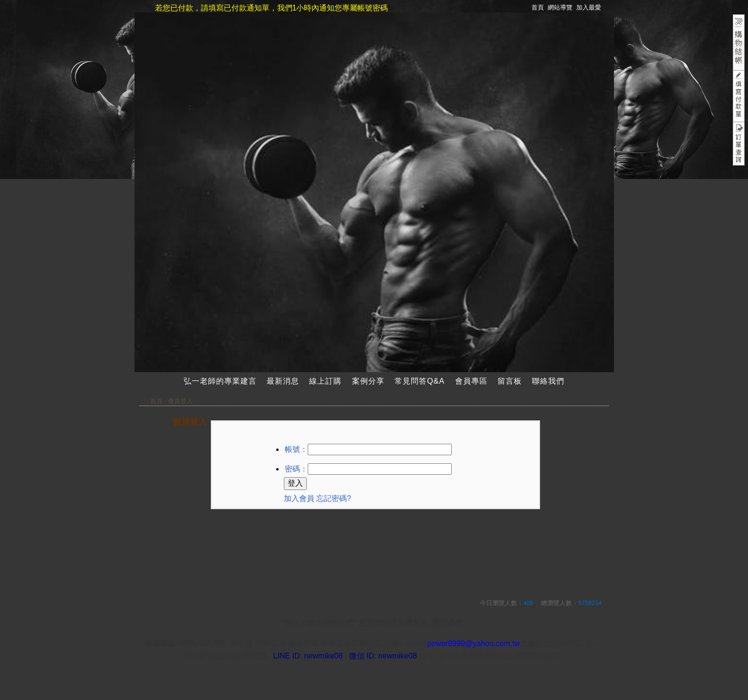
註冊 (494, 113)
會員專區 (471, 381)
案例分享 (368, 381)
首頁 (156, 401)
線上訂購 (325, 381)
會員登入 (467, 113)
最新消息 (283, 381)
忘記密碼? (334, 498)
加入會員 (299, 498)
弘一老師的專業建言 (220, 381)
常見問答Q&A (420, 381)
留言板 (510, 381)
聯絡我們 (548, 381)
